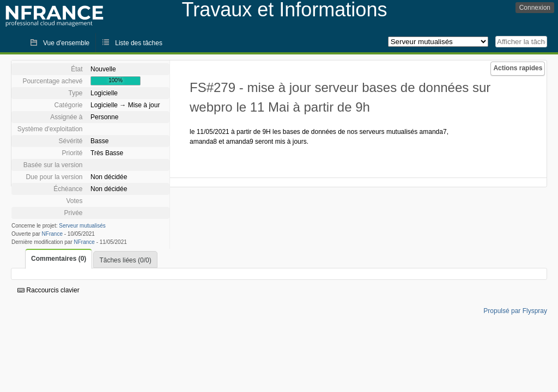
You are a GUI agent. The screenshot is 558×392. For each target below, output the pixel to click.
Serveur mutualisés (82, 226)
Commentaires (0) (59, 259)
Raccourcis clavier (48, 290)
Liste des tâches (139, 43)
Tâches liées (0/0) (125, 260)
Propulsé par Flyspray (515, 311)
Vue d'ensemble (66, 43)
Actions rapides (518, 68)
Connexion (535, 8)
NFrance (52, 234)
